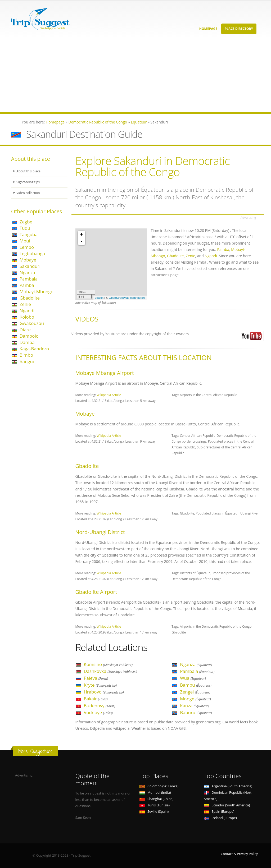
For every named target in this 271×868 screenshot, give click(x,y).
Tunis (155, 805)
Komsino (108, 664)
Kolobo (27, 317)
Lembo (27, 247)
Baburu (196, 712)
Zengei (195, 692)
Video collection (29, 193)
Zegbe (26, 222)
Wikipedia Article (109, 395)
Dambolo (29, 336)
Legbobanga (32, 253)
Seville (154, 812)
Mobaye (28, 260)
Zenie (25, 304)
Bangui (27, 361)
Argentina (228, 786)
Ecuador (227, 805)
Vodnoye (98, 712)
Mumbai (155, 793)
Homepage (208, 29)
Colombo (159, 786)
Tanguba (29, 234)
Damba (27, 342)
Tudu (25, 228)
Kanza (194, 706)
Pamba (27, 285)
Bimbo (26, 355)
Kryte (100, 685)
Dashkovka (110, 671)
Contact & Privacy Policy (239, 854)
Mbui (25, 241)
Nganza (27, 272)
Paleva (96, 678)
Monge (195, 699)
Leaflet (99, 298)
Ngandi (27, 311)
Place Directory (239, 29)
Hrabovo (104, 692)
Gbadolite (30, 298)
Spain (219, 812)
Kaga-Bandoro (34, 349)
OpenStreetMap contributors (127, 298)
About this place (29, 171)
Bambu (196, 685)
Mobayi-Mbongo (37, 291)
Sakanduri (30, 266)
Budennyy (100, 706)
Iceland (220, 818)
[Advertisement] (135, 75)
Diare (25, 330)
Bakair (96, 699)
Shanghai (156, 799)
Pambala (29, 279)
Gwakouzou (32, 323)
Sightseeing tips (29, 182)
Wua (193, 678)
